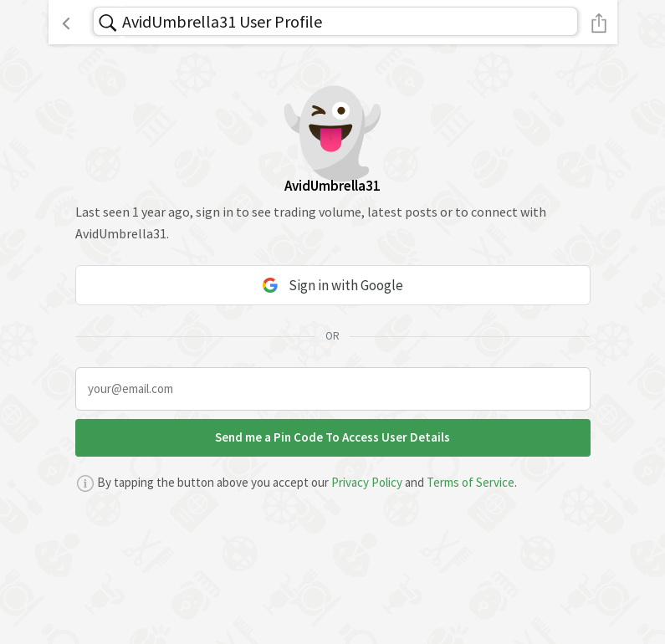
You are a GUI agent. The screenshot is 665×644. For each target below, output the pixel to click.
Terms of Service (471, 482)
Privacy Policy (367, 482)
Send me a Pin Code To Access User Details (332, 437)
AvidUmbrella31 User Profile (222, 21)
